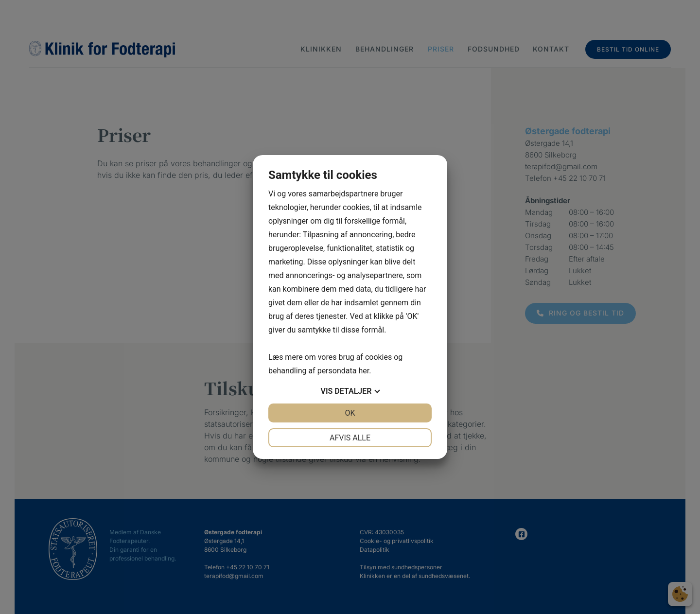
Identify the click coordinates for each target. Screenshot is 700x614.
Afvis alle (350, 438)
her (364, 371)
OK (350, 413)
